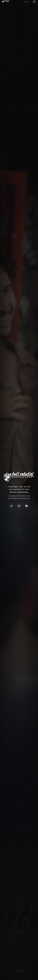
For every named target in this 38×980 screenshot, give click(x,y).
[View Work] (19, 973)
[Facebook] (27, 506)
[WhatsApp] (11, 506)
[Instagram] (19, 506)
